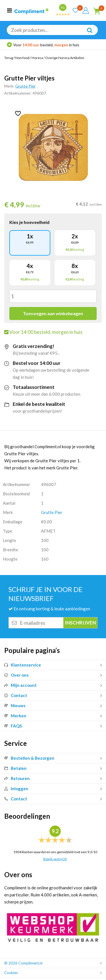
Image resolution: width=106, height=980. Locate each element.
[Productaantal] (53, 296)
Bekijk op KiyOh (55, 859)
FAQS (13, 726)
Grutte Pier (25, 86)
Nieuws (15, 705)
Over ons (16, 675)
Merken (15, 716)
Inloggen (16, 789)
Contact (16, 695)
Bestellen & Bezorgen (29, 758)
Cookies (11, 973)
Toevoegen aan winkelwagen (53, 313)
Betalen (15, 768)
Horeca (37, 58)
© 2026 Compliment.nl (23, 963)
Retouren (17, 778)
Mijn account (20, 685)
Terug (9, 58)
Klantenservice (23, 665)
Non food (22, 58)
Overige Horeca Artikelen (65, 58)
